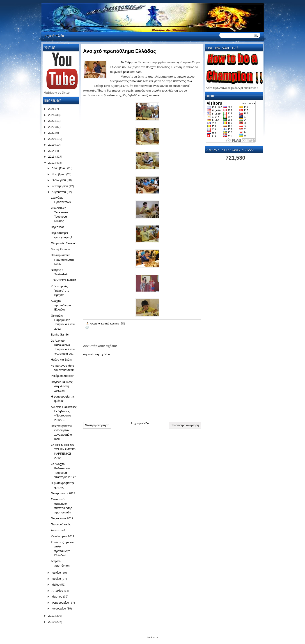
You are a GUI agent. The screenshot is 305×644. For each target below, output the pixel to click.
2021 (52, 133)
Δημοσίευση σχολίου (97, 354)
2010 (52, 622)
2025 (52, 115)
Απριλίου (58, 591)
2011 (52, 616)
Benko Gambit (60, 335)
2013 (52, 157)
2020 (52, 139)
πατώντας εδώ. (183, 81)
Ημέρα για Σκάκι (61, 360)
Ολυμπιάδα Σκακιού (64, 243)
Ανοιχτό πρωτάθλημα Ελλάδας (61, 305)
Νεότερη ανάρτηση (97, 425)
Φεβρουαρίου (61, 603)
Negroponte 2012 (62, 518)
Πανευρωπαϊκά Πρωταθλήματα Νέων (62, 260)
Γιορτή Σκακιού (61, 249)
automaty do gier (50, 1)
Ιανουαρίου (59, 608)
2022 (52, 127)
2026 (52, 109)
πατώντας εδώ (139, 81)
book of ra (152, 637)
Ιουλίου (57, 573)
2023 (52, 121)
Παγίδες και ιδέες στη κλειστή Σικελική (62, 386)
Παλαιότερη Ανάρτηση (185, 425)
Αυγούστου (59, 192)
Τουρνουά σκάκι (61, 524)
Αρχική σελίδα (54, 36)
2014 (52, 151)
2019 (52, 145)
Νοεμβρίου (59, 174)
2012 (52, 163)
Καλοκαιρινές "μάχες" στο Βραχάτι (60, 291)
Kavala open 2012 (63, 536)
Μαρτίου (57, 597)
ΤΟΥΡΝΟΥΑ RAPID (64, 280)
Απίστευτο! (58, 530)
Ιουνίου (57, 579)
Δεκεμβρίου (59, 168)
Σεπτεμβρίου (60, 186)
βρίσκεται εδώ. (133, 72)
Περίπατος (58, 227)
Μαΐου (56, 585)
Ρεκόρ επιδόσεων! (63, 376)
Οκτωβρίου (59, 180)
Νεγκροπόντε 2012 (63, 493)
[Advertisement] (117, 387)
